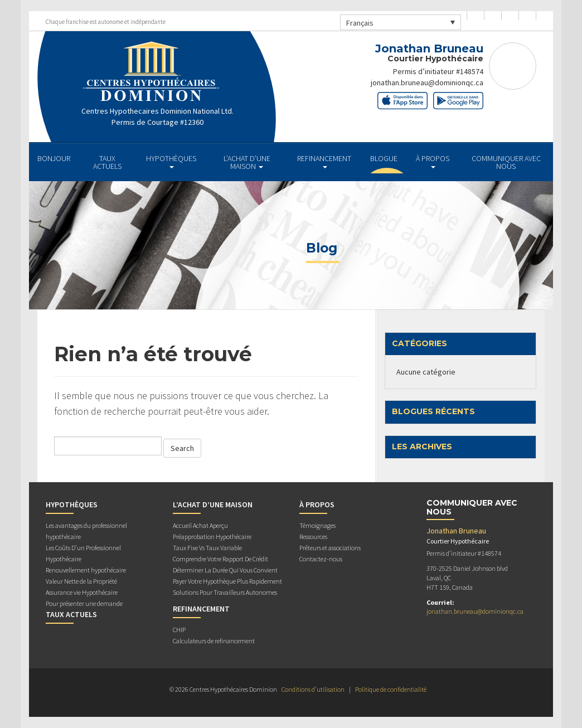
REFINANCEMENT (324, 161)
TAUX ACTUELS (107, 162)
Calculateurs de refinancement (214, 641)
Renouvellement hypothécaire (86, 570)
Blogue (384, 158)
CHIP (179, 630)
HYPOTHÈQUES (171, 161)
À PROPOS (433, 161)
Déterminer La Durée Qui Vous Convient (225, 570)
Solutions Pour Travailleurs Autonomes (225, 592)
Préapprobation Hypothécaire (212, 537)
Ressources (313, 537)
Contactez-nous (321, 559)
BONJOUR (54, 158)
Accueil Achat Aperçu (200, 525)
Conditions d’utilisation (313, 689)
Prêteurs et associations (330, 548)
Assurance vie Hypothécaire (82, 592)
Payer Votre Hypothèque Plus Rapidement (227, 581)
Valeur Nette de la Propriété (81, 581)
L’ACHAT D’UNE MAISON (247, 162)
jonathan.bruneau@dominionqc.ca (427, 82)
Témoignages (317, 525)
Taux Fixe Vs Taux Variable (207, 548)
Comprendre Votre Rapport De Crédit (220, 559)
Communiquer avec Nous (506, 162)
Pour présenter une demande (84, 603)
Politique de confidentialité (391, 689)
